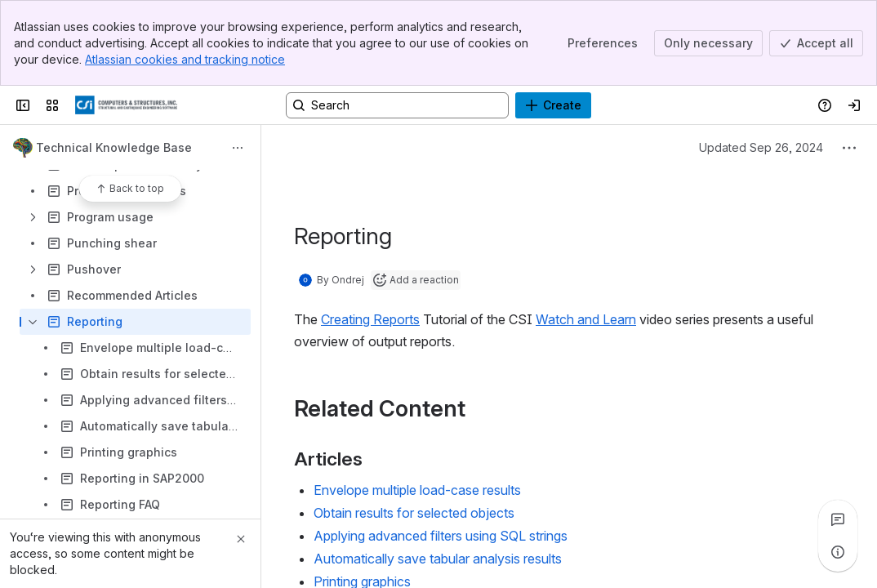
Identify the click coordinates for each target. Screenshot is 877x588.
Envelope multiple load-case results (417, 490)
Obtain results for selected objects (414, 513)
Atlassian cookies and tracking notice (185, 59)
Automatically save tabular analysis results (438, 559)
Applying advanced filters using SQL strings (441, 536)
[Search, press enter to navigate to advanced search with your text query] (397, 105)
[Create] (553, 105)
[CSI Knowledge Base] (126, 105)
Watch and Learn (586, 319)
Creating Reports (370, 319)
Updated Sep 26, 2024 (761, 147)
